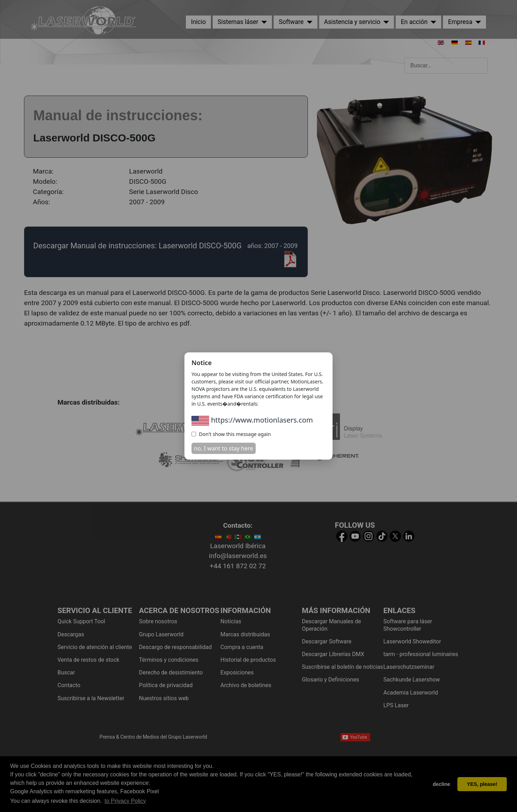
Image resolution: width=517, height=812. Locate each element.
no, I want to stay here (224, 448)
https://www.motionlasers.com (252, 420)
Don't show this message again (231, 434)
